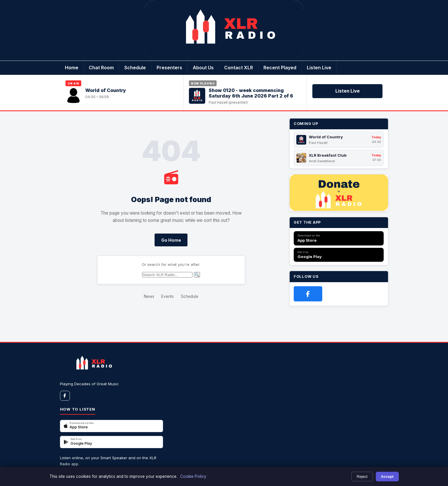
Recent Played (280, 68)
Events (168, 296)
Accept (387, 477)
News (149, 296)
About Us (203, 68)
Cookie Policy (193, 476)
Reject (362, 477)
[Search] (167, 275)
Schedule (135, 68)
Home (72, 68)
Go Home (171, 240)
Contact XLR (239, 68)
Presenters (169, 68)
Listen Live (319, 68)
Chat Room (101, 68)
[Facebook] (308, 294)
